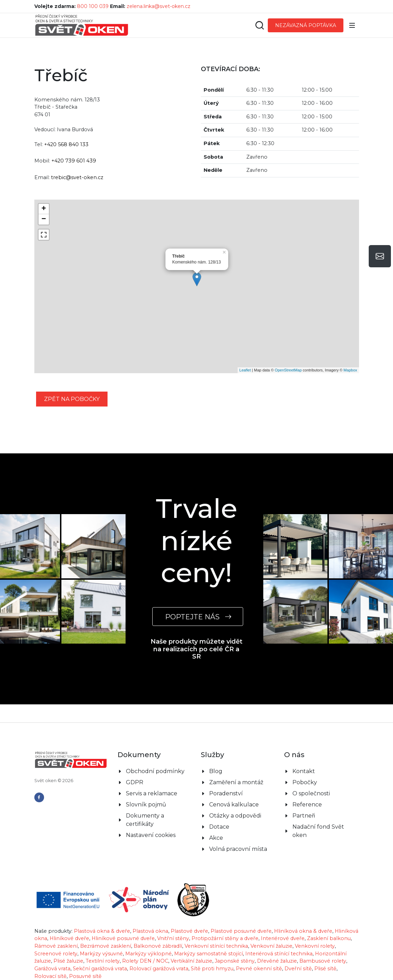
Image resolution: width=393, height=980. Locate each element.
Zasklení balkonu (329, 938)
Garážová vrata (52, 969)
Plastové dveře (189, 931)
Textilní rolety (103, 961)
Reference (307, 805)
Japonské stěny (235, 961)
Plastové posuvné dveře (241, 931)
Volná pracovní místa (238, 849)
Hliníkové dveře (69, 938)
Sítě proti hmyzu (212, 969)
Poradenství (226, 793)
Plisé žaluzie (68, 961)
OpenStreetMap (288, 370)
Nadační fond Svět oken (318, 831)
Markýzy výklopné (148, 954)
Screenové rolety (56, 954)
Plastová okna (150, 931)
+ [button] (44, 209)
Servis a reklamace (152, 793)
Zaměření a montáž (236, 782)
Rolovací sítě (50, 976)
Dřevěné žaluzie (277, 961)
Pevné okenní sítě (259, 969)
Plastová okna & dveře (102, 931)
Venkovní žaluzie (271, 946)
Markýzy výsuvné (101, 954)
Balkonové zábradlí (158, 946)
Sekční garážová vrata (100, 969)
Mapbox (350, 370)
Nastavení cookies (151, 835)
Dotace (219, 827)
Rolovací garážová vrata (159, 969)
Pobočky (305, 782)
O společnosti (311, 793)
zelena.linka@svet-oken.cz (159, 6)
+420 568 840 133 (66, 144)
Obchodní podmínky (155, 771)
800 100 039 (93, 6)
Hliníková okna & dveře (303, 931)
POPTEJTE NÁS (198, 617)
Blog (216, 771)
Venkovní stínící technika (216, 946)
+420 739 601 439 (74, 161)
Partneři (304, 816)
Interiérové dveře (283, 938)
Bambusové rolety (323, 961)
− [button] (44, 219)
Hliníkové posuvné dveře (123, 938)
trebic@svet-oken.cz (77, 177)
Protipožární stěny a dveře (225, 938)
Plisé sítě (325, 969)
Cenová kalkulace (234, 805)
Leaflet (245, 370)
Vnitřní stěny (173, 938)
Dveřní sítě (298, 969)
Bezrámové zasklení (106, 946)
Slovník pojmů (146, 805)
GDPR (135, 782)
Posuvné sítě (85, 976)
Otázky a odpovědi (235, 816)
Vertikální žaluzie (191, 961)
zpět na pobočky (72, 399)
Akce (216, 838)
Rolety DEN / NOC (145, 961)
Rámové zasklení (56, 946)
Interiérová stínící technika (279, 954)
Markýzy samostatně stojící (208, 954)
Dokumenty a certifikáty (145, 820)
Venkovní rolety (315, 946)
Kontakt (304, 771)
